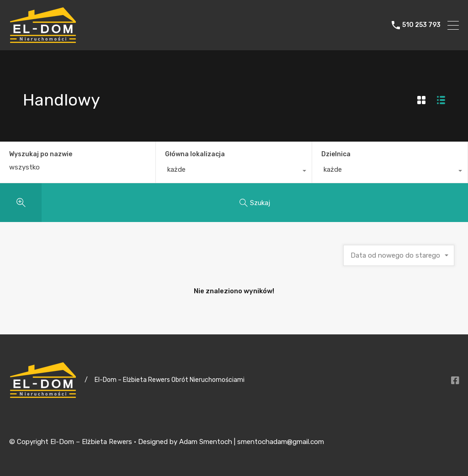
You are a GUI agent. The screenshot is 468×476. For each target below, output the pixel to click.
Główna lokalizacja (195, 154)
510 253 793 (421, 25)
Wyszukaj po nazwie (41, 154)
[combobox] (234, 172)
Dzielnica (336, 154)
